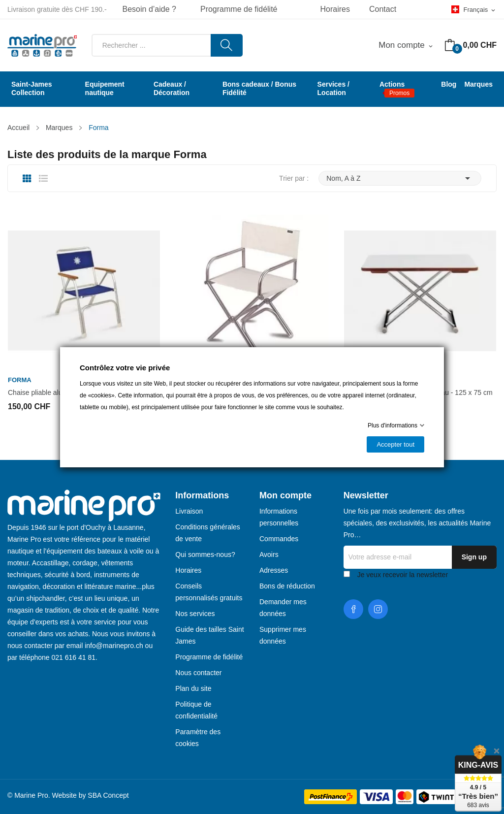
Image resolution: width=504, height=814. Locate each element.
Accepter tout (395, 444)
